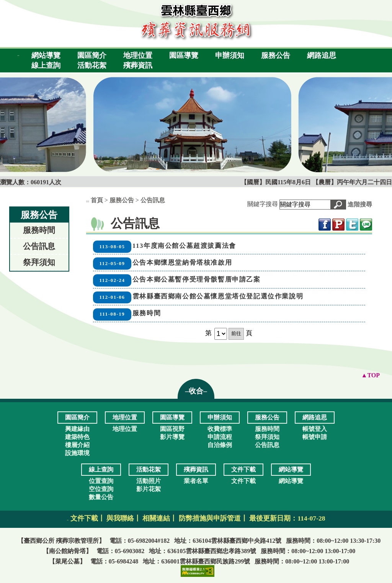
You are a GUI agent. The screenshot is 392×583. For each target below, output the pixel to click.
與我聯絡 (120, 518)
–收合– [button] (196, 391)
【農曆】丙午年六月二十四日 (352, 182)
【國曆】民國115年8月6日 (277, 182)
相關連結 (156, 518)
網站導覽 (46, 55)
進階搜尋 (360, 204)
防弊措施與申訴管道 (210, 518)
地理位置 (138, 55)
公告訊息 (39, 246)
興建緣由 (77, 429)
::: (19, 55)
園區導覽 (184, 55)
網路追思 (322, 55)
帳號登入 (315, 429)
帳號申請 (315, 437)
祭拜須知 (39, 262)
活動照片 (149, 481)
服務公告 (276, 55)
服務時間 (39, 230)
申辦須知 (230, 55)
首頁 (97, 200)
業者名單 (196, 481)
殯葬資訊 (138, 65)
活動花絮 (92, 65)
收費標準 (220, 429)
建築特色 (77, 437)
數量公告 (101, 497)
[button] (338, 205)
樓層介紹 (77, 445)
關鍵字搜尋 (263, 204)
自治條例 (220, 445)
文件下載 (243, 481)
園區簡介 (92, 55)
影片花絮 (149, 489)
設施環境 (77, 453)
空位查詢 (101, 489)
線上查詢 (46, 65)
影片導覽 (172, 437)
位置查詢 (101, 481)
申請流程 (220, 437)
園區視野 (172, 429)
